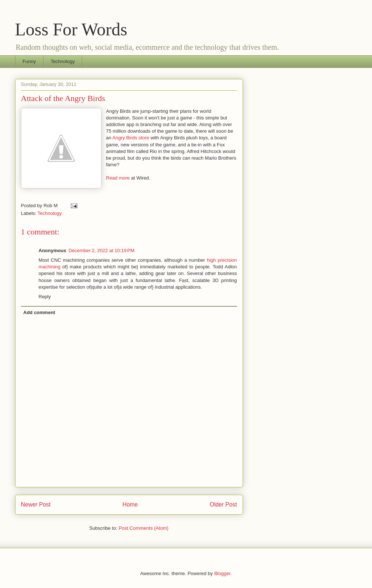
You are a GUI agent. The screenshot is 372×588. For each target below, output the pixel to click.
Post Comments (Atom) (144, 528)
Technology (63, 61)
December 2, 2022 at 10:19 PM (102, 250)
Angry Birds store (131, 138)
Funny (29, 61)
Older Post (223, 505)
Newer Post (36, 505)
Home (130, 505)
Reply (45, 297)
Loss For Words (71, 29)
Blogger (222, 573)
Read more (118, 178)
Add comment (39, 312)
